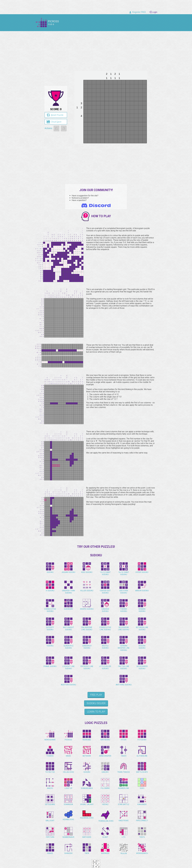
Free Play (96, 695)
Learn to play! (96, 712)
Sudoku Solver (96, 703)
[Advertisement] (96, 50)
